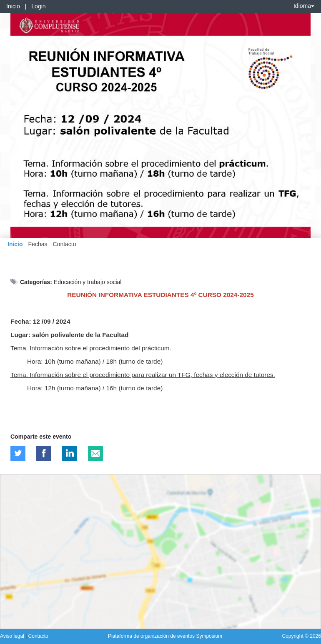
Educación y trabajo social (88, 282)
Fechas (38, 244)
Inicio (13, 6)
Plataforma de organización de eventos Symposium (165, 636)
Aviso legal (13, 636)
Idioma (304, 6)
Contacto (64, 244)
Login (38, 6)
